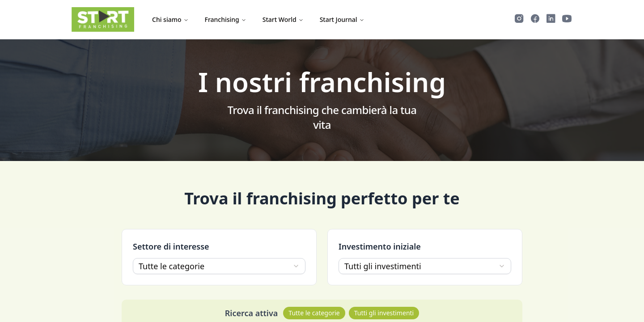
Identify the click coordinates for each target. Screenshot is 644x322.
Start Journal (342, 19)
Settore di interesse (171, 246)
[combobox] (219, 266)
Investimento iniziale (380, 246)
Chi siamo (170, 19)
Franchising (226, 19)
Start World (283, 19)
